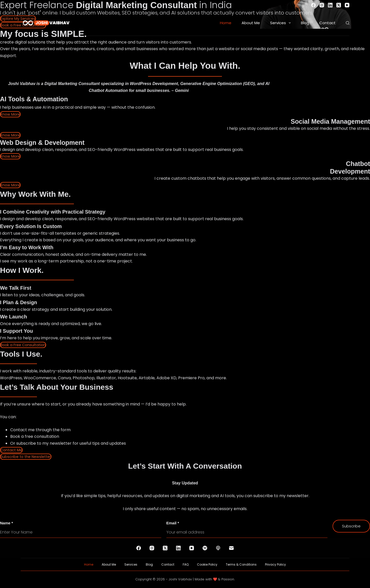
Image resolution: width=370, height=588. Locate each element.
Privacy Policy (275, 565)
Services (281, 23)
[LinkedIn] (330, 5)
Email (173, 523)
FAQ (186, 565)
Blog (305, 23)
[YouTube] (347, 5)
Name (6, 523)
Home (226, 23)
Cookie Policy (207, 565)
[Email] (231, 548)
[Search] (348, 23)
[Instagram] (322, 5)
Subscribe (351, 526)
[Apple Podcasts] (218, 548)
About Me (251, 23)
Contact (327, 23)
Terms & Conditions (241, 565)
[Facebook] (313, 5)
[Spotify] (205, 548)
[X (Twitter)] (339, 5)
